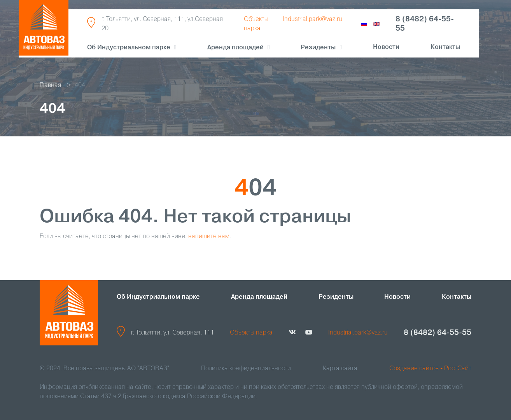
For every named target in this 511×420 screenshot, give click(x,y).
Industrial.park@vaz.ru (312, 19)
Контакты (445, 47)
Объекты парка (251, 333)
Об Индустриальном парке (129, 48)
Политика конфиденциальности (246, 369)
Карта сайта (340, 369)
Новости (386, 47)
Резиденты (336, 297)
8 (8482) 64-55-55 (425, 24)
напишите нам (209, 237)
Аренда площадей (235, 48)
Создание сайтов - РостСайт (430, 369)
